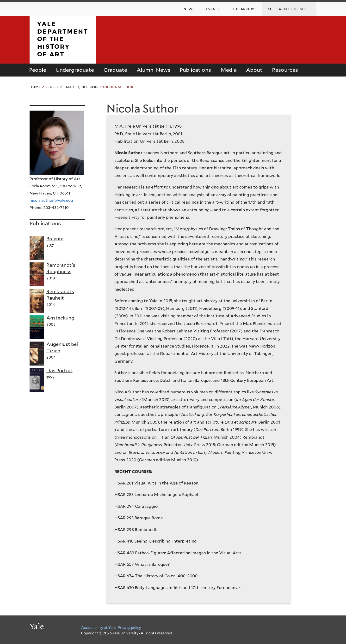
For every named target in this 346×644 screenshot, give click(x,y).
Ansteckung (60, 318)
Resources (285, 70)
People (38, 70)
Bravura (55, 239)
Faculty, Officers (81, 87)
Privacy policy (129, 628)
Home (35, 87)
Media (229, 70)
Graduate (115, 70)
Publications (195, 70)
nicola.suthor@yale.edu (51, 200)
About (254, 70)
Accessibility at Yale (98, 628)
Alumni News (154, 70)
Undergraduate (75, 70)
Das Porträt (59, 371)
